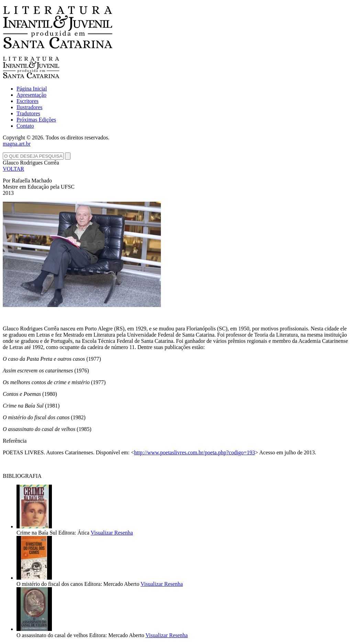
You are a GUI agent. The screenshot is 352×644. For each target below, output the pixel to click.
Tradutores (28, 113)
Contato (25, 126)
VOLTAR (13, 169)
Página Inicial (32, 89)
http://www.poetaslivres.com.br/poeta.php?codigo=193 (195, 452)
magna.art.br (17, 144)
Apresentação (31, 95)
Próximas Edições (36, 120)
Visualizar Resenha (112, 533)
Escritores (27, 101)
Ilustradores (30, 107)
